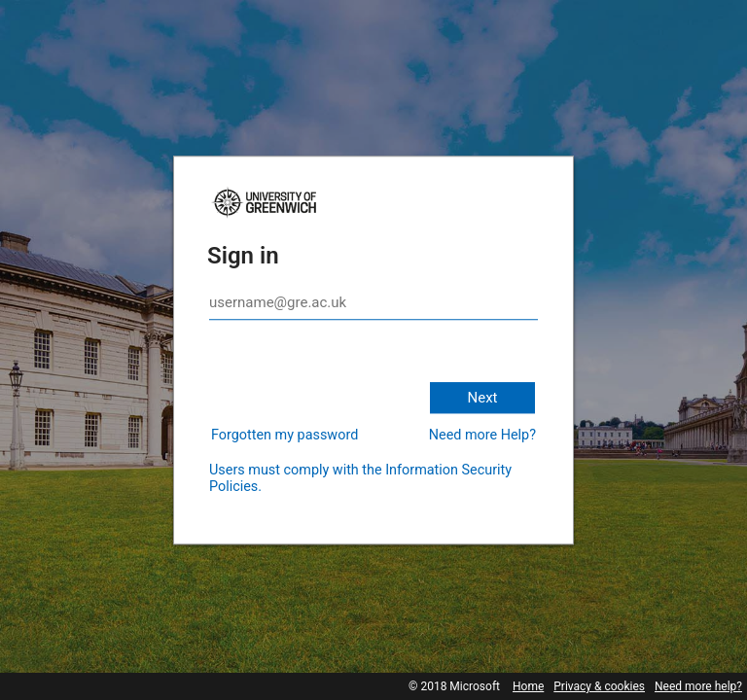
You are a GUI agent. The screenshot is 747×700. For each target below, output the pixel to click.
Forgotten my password (285, 435)
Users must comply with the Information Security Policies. (360, 478)
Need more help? (698, 686)
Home (528, 686)
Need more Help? (482, 435)
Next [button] (482, 398)
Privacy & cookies (599, 686)
